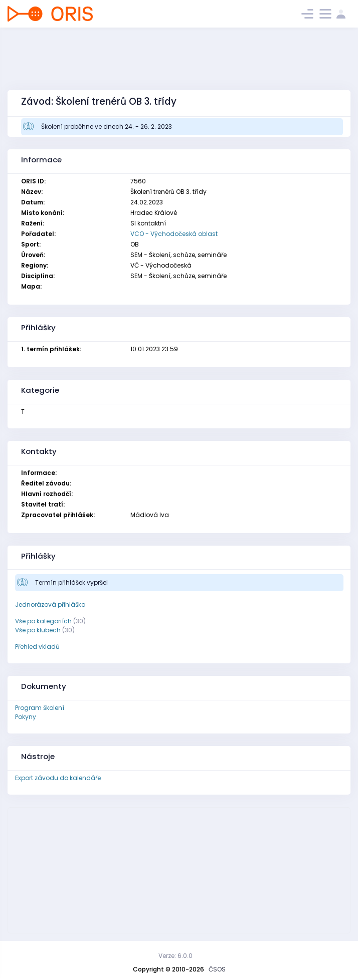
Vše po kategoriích (43, 621)
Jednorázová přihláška (50, 604)
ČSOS (217, 969)
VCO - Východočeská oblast (174, 234)
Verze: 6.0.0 (175, 956)
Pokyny (26, 717)
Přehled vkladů (37, 647)
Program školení (40, 708)
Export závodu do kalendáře (58, 778)
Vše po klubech (38, 630)
